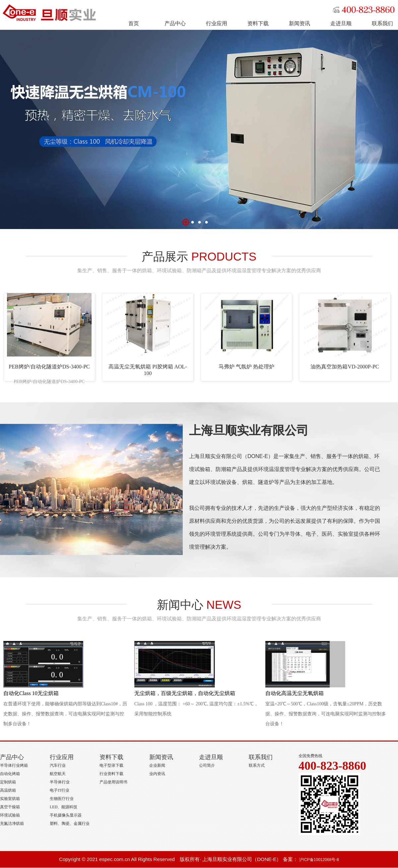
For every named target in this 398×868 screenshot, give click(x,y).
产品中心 (175, 23)
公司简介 (207, 765)
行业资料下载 (111, 774)
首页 (134, 23)
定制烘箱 (8, 782)
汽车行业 (58, 765)
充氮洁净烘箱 (12, 824)
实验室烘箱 (10, 799)
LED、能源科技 (64, 807)
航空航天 (58, 774)
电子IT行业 (60, 790)
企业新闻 (157, 765)
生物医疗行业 (62, 799)
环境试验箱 (10, 815)
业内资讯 (157, 774)
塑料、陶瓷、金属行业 (70, 824)
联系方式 (257, 765)
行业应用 (217, 23)
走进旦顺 (341, 23)
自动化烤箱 (10, 774)
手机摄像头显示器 (66, 815)
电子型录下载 (111, 765)
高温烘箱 (8, 790)
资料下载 (258, 23)
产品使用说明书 (113, 782)
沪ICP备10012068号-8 (319, 860)
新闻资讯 (299, 23)
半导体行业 (60, 782)
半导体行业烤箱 (14, 765)
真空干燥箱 (10, 807)
